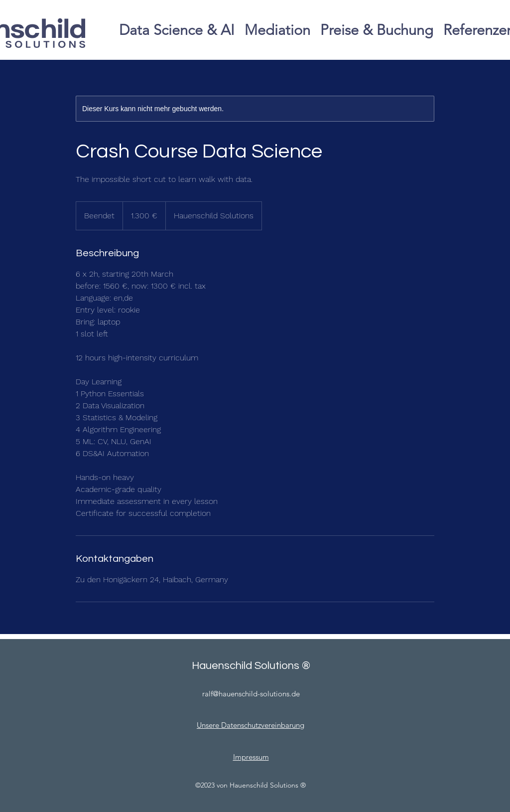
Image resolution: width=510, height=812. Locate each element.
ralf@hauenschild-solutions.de (251, 694)
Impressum (251, 757)
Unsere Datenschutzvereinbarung (251, 725)
